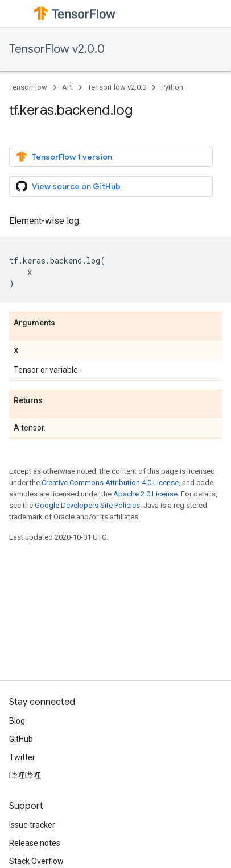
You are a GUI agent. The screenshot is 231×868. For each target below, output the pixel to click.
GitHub (21, 739)
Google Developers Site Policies (87, 505)
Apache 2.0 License (145, 494)
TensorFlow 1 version (64, 157)
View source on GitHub (68, 186)
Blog (17, 721)
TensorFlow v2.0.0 (57, 49)
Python (172, 87)
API (67, 87)
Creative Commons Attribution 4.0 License (110, 483)
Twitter (22, 757)
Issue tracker (32, 825)
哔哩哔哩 (25, 775)
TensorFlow (28, 87)
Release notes (35, 843)
